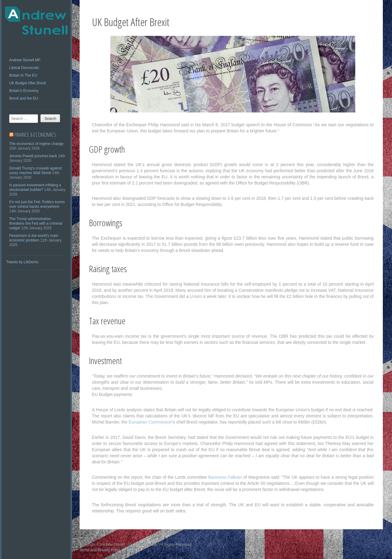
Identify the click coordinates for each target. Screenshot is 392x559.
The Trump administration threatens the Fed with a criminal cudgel (36, 223)
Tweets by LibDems (22, 262)
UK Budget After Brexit (28, 83)
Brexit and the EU (24, 98)
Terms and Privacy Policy (100, 550)
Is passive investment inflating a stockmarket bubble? (35, 187)
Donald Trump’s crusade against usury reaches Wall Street (36, 171)
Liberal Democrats (24, 68)
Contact (130, 550)
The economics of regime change (36, 144)
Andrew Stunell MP (25, 60)
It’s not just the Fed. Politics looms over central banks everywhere (37, 204)
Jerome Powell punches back (33, 156)
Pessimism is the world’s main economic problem (34, 238)
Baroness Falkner (225, 477)
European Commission (150, 422)
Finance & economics (35, 135)
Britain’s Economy (24, 91)
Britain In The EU (23, 75)
